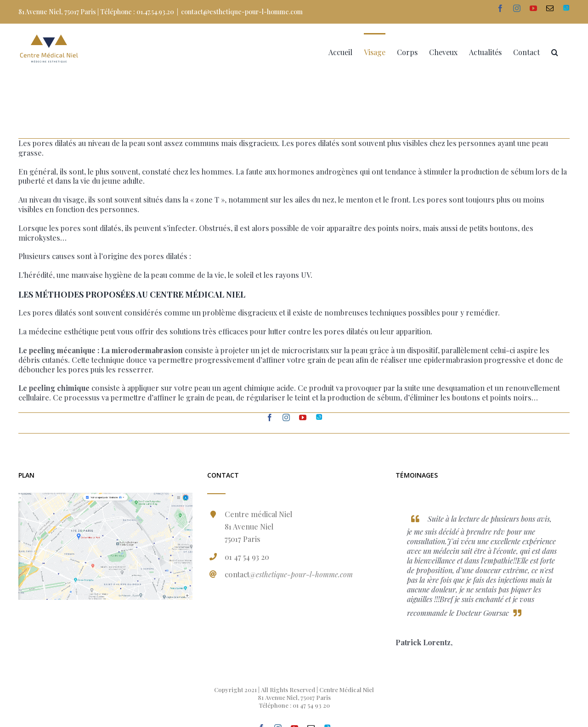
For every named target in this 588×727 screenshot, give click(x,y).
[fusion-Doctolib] (319, 417)
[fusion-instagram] (286, 417)
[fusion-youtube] (303, 417)
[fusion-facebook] (270, 417)
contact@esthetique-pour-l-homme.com (242, 12)
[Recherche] (555, 51)
